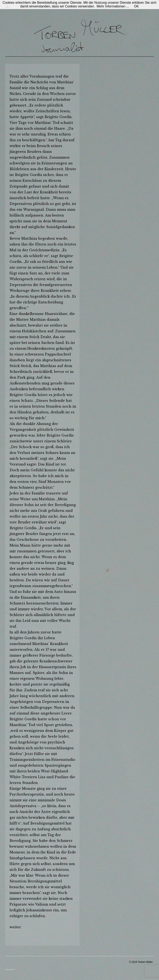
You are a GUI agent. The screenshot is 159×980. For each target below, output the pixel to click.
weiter (15, 927)
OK (136, 6)
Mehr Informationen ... (113, 6)
